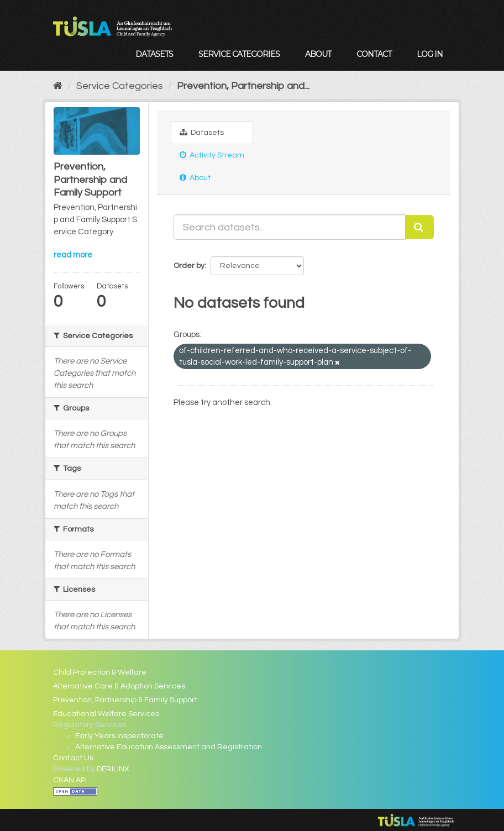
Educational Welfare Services (106, 714)
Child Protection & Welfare (100, 672)
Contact (374, 54)
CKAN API (70, 780)
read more (73, 255)
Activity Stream (212, 155)
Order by (189, 266)
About (318, 54)
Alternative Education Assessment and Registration (169, 747)
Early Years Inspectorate (119, 736)
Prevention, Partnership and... (243, 86)
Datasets (154, 54)
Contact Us (73, 758)
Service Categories (239, 54)
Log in (430, 54)
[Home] (58, 86)
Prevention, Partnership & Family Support (125, 700)
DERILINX (113, 769)
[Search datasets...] (290, 227)
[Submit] (419, 227)
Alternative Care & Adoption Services (119, 686)
